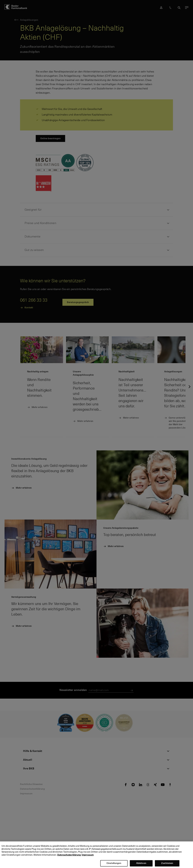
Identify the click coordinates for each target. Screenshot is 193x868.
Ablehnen (141, 864)
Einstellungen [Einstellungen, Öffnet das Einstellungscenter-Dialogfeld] (114, 864)
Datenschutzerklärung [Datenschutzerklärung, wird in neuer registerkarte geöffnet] (69, 855)
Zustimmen (167, 864)
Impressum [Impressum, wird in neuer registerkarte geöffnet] (88, 855)
